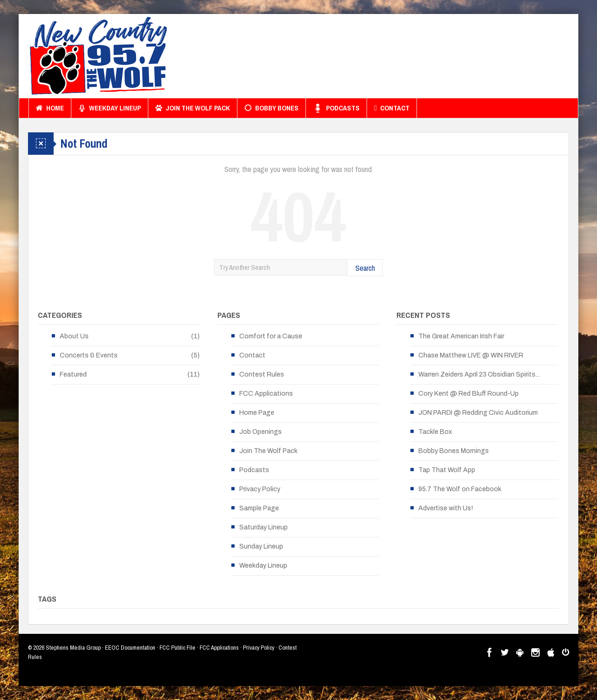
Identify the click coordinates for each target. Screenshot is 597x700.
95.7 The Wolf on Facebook (460, 489)
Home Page (257, 413)
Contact (392, 108)
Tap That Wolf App (447, 470)
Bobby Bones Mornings (454, 451)
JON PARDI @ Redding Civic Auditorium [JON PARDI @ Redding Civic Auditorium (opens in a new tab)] (478, 413)
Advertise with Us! (446, 508)
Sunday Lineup (261, 546)
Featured (73, 374)
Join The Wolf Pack (193, 108)
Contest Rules (262, 374)
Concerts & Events (89, 355)
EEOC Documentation (130, 648)
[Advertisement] (399, 58)
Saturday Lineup (264, 527)
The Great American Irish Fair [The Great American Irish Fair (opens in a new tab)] (461, 336)
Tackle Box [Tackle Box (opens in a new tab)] (435, 432)
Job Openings (260, 432)
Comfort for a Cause (271, 336)
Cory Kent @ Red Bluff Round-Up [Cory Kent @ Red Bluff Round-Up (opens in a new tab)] (469, 394)
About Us (74, 336)
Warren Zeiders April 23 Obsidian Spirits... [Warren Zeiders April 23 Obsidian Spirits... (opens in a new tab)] (479, 374)
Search (365, 268)
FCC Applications (266, 394)
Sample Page (259, 508)
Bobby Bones (271, 108)
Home (50, 108)
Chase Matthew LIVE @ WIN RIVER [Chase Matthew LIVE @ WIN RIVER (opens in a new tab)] (471, 355)
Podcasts (336, 108)
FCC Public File (177, 648)
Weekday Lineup (110, 108)
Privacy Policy (260, 489)
